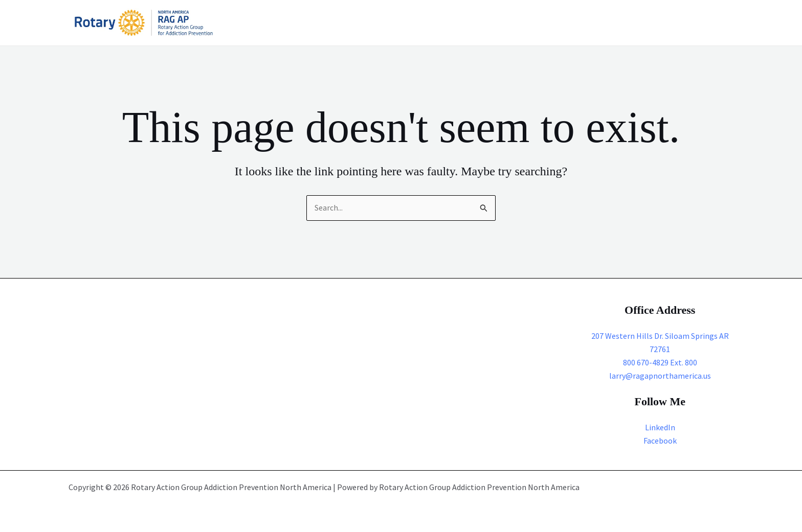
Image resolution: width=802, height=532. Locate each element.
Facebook (660, 440)
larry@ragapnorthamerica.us (660, 376)
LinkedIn (660, 427)
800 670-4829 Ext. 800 (660, 363)
